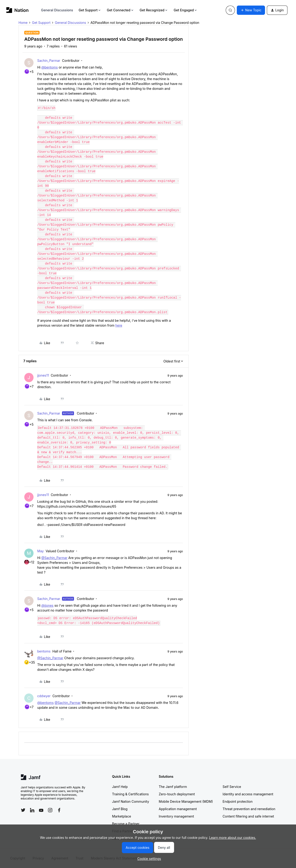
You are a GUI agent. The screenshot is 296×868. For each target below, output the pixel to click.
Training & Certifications (131, 794)
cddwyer (44, 696)
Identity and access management (248, 794)
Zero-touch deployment (177, 794)
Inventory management (176, 816)
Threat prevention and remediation (249, 809)
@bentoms (50, 67)
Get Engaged (186, 10)
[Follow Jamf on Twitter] (23, 810)
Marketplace (122, 816)
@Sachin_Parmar (54, 558)
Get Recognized (154, 10)
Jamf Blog (120, 809)
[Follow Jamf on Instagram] (50, 810)
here (119, 325)
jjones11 (43, 375)
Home (23, 23)
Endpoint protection (238, 801)
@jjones (48, 605)
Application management (178, 809)
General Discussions (57, 10)
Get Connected (120, 10)
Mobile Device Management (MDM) (186, 801)
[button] (251, 10)
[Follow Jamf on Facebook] (59, 810)
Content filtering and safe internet (248, 816)
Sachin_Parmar (49, 61)
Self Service (232, 787)
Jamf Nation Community (131, 801)
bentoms (44, 651)
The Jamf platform (173, 787)
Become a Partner (126, 824)
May (40, 551)
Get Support (90, 10)
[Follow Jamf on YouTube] (41, 810)
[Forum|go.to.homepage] (17, 10)
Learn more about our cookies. (233, 838)
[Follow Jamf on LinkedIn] (32, 810)
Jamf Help (120, 787)
